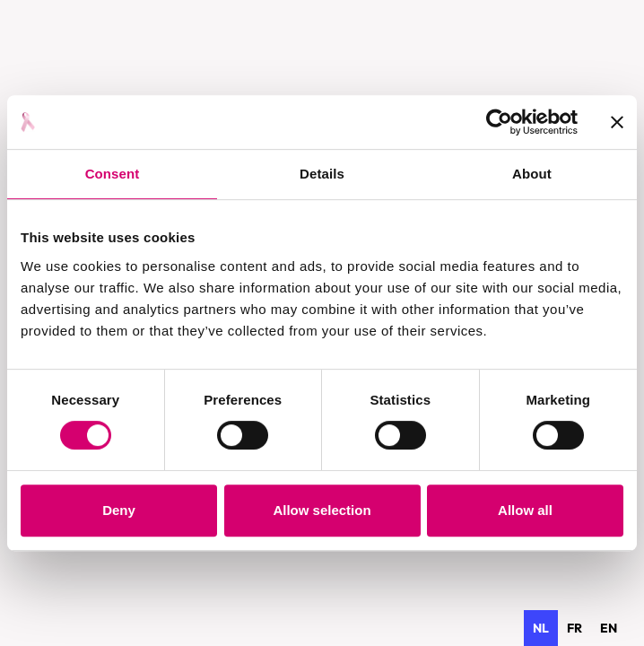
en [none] (609, 628)
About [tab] (532, 174)
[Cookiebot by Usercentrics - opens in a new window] (499, 122)
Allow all (525, 510)
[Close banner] (617, 122)
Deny (119, 510)
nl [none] (541, 628)
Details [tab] (322, 174)
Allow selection (322, 510)
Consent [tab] (113, 174)
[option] (574, 628)
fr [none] (574, 628)
